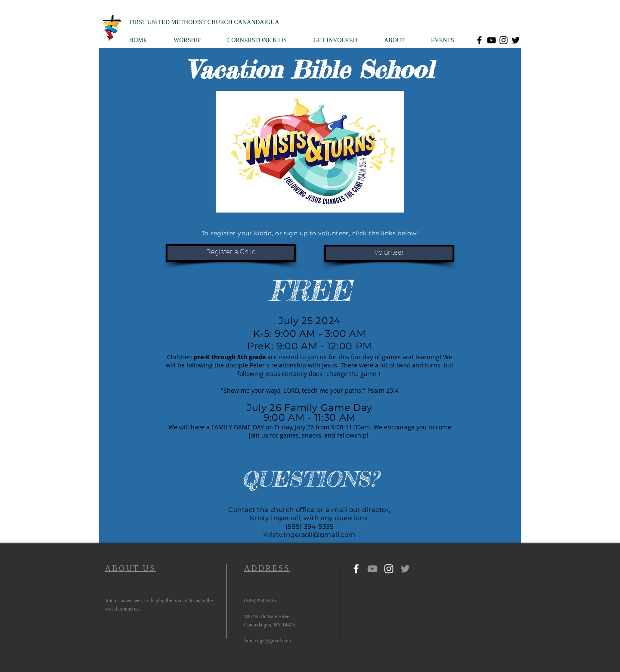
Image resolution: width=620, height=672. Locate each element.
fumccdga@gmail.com (268, 641)
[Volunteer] (389, 253)
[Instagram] (504, 40)
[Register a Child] (231, 253)
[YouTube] (491, 40)
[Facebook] (479, 40)
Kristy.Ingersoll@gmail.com (309, 535)
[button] (194, 40)
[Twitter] (516, 40)
